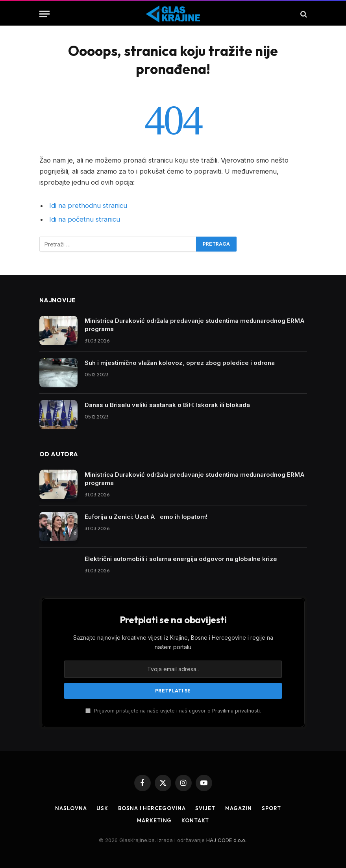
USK (102, 808)
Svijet (205, 808)
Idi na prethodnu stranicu (88, 205)
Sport (271, 808)
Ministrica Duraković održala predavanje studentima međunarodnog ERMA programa (195, 325)
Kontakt (195, 820)
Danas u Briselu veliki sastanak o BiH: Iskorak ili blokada (167, 405)
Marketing (154, 820)
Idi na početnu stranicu (85, 219)
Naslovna (71, 808)
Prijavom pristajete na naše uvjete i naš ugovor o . (173, 711)
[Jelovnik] (44, 14)
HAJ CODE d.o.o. (226, 840)
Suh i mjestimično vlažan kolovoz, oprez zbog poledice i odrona (180, 363)
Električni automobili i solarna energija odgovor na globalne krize (181, 559)
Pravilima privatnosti (236, 711)
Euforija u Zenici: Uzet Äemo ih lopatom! (146, 517)
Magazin (239, 808)
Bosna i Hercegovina (152, 808)
